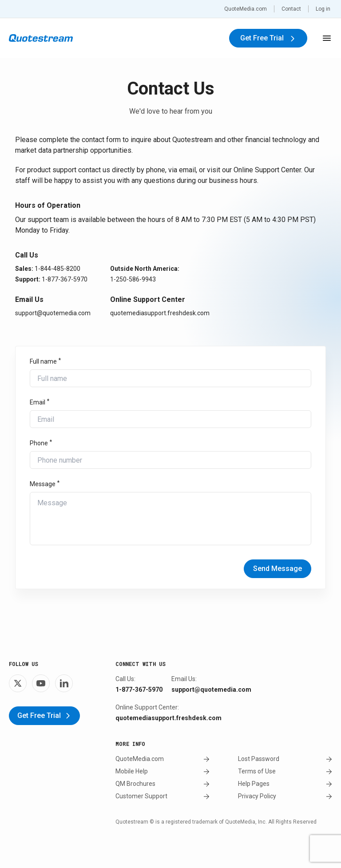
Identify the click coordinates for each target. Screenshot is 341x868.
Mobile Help (163, 771)
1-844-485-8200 (57, 269)
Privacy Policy (285, 796)
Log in (323, 9)
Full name (43, 361)
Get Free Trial (268, 38)
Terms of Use (285, 771)
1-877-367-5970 (65, 279)
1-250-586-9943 (133, 279)
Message (43, 484)
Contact (291, 9)
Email (38, 402)
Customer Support (163, 796)
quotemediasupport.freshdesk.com (160, 313)
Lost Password (285, 759)
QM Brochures (163, 784)
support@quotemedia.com (53, 313)
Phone (39, 443)
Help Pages (285, 784)
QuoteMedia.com (246, 9)
